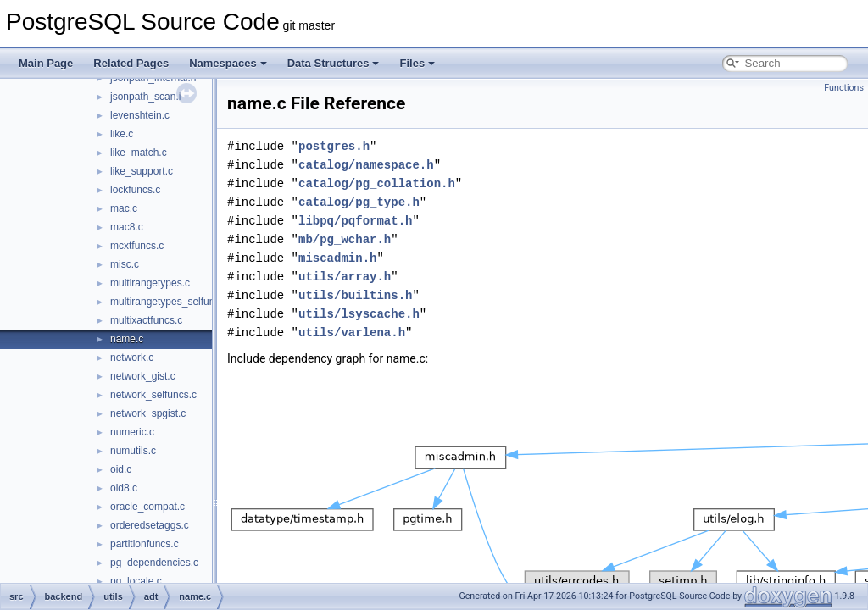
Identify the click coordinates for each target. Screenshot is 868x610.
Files (417, 63)
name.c (127, 339)
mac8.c (127, 227)
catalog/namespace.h (366, 165)
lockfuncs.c (135, 190)
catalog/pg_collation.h (377, 183)
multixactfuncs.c (146, 320)
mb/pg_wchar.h (345, 239)
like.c (122, 134)
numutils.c (133, 451)
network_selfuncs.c (153, 395)
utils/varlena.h (352, 333)
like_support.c (142, 171)
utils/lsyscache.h (359, 314)
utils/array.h (345, 277)
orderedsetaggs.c (150, 525)
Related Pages (131, 63)
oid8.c (124, 488)
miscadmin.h (337, 258)
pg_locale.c (136, 581)
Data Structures (334, 63)
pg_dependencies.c (154, 563)
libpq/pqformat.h (355, 221)
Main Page (46, 63)
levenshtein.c (140, 115)
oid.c (121, 469)
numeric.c (132, 432)
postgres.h (334, 146)
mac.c (124, 208)
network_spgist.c (148, 413)
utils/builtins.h (355, 295)
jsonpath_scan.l (145, 97)
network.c (132, 358)
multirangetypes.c (150, 283)
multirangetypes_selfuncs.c (172, 302)
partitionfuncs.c (145, 544)
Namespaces (228, 63)
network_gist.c (143, 376)
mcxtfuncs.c (137, 246)
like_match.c (139, 152)
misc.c (125, 264)
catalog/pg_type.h (359, 202)
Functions (844, 88)
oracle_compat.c (147, 507)
